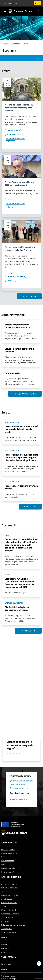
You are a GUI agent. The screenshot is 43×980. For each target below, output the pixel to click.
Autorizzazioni (7, 934)
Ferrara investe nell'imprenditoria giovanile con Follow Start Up (20, 249)
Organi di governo (8, 855)
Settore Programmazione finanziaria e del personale (18, 326)
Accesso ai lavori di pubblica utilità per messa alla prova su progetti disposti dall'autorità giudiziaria (21, 457)
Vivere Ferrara (9, 963)
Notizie (4, 950)
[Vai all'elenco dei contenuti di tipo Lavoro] (11, 142)
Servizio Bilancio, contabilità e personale (19, 350)
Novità (4, 943)
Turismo (4, 912)
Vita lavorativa (7, 897)
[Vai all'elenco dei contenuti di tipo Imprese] (11, 200)
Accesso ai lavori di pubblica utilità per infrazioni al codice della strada (21, 429)
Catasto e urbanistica (9, 908)
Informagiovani (12, 373)
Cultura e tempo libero (10, 893)
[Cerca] (40, 11)
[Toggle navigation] (5, 11)
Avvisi (4, 957)
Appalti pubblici (7, 904)
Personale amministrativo (11, 874)
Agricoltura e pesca (9, 938)
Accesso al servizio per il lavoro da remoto (21, 487)
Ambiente (5, 927)
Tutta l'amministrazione (25, 394)
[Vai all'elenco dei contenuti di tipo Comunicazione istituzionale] (15, 138)
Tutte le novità (29, 296)
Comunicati (6, 954)
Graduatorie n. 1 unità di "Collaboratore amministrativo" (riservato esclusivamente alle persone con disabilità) (20, 583)
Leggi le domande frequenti (21, 786)
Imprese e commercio (9, 901)
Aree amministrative (9, 859)
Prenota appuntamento (20, 794)
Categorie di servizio (11, 883)
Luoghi (4, 970)
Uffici (3, 863)
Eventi (9, 970)
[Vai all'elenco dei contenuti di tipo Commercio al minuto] (13, 131)
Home (7, 44)
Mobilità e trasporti (9, 916)
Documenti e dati (8, 877)
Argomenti (16, 44)
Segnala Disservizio (18, 804)
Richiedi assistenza (18, 790)
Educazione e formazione (11, 919)
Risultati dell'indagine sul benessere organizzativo (17, 608)
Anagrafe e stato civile (10, 890)
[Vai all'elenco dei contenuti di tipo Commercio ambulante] (14, 134)
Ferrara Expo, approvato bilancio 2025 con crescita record (20, 184)
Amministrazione (9, 848)
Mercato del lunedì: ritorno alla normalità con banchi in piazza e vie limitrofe (21, 108)
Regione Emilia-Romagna (9, 3)
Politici (4, 870)
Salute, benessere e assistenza (13, 930)
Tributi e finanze (7, 923)
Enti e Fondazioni (8, 866)
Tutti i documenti (28, 631)
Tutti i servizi (30, 507)
